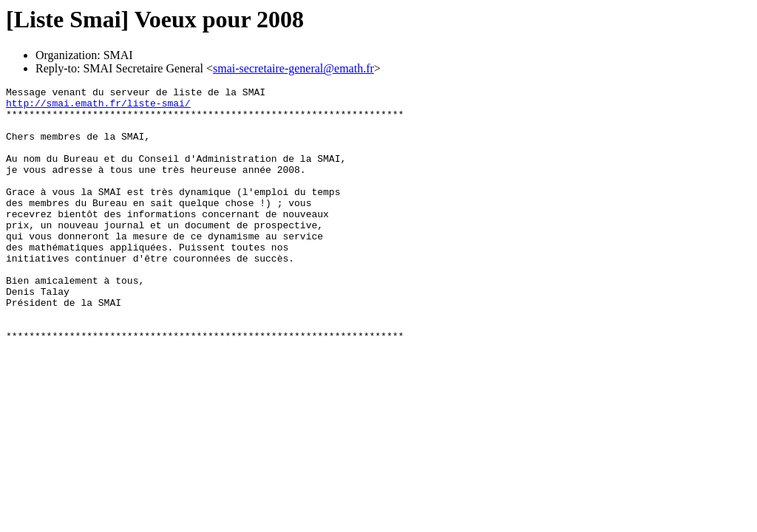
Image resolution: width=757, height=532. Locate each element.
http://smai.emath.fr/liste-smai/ (98, 107)
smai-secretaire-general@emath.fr (293, 68)
